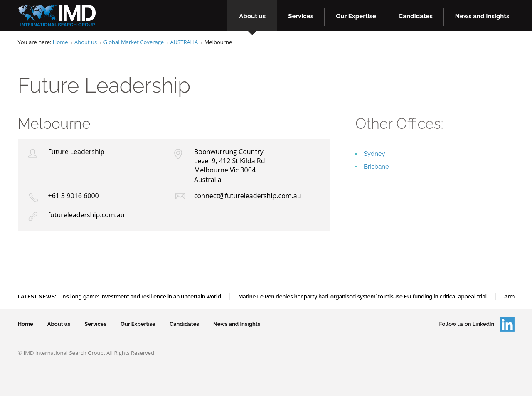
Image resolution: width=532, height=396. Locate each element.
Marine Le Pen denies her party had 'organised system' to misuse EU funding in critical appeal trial (364, 296)
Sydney (374, 154)
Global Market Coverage (134, 42)
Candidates (416, 16)
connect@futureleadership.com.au (248, 196)
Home (60, 42)
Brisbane (376, 167)
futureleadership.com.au (86, 215)
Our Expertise (356, 16)
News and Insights (482, 16)
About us (252, 16)
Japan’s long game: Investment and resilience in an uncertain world (137, 296)
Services (301, 16)
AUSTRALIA (184, 42)
